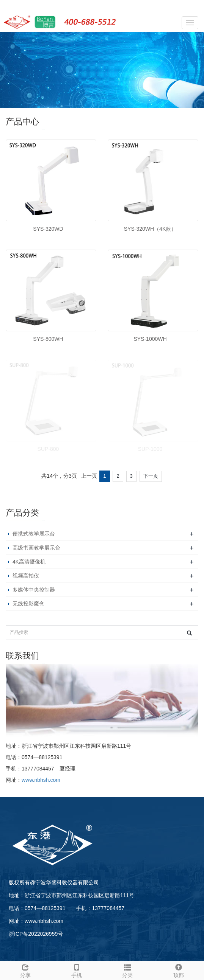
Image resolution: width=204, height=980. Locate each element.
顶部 (179, 970)
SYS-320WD (48, 229)
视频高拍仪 (26, 576)
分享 (26, 970)
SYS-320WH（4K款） (150, 229)
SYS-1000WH (150, 339)
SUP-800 (48, 449)
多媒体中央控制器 (34, 590)
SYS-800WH (48, 339)
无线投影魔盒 (28, 604)
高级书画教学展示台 (36, 548)
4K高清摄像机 (29, 562)
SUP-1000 (150, 449)
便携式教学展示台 (34, 534)
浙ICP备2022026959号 (36, 934)
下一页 (151, 476)
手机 (77, 970)
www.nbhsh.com (41, 780)
